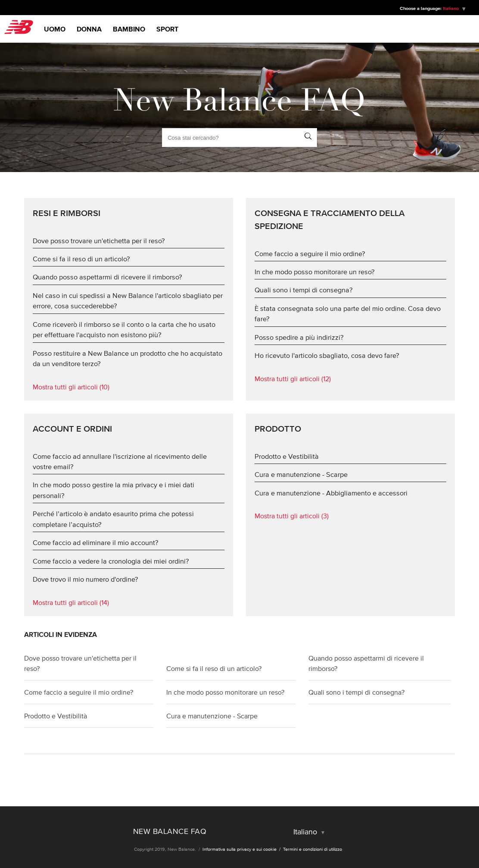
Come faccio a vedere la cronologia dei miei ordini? (111, 561)
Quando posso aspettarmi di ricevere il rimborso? (107, 277)
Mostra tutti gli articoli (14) (71, 602)
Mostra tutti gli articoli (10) (71, 387)
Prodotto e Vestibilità (287, 456)
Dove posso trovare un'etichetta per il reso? (99, 241)
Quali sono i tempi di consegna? (304, 290)
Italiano (451, 8)
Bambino (129, 29)
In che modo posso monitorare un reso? (315, 272)
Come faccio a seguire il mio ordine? (310, 254)
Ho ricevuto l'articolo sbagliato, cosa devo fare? (327, 355)
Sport (167, 29)
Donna (89, 29)
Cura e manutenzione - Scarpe (301, 474)
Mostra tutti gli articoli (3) (292, 516)
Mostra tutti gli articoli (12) (293, 379)
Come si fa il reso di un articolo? (81, 259)
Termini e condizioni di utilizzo (313, 849)
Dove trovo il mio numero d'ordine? (86, 579)
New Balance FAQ (170, 831)
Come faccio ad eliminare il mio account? (96, 542)
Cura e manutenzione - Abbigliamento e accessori (331, 493)
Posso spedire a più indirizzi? (299, 337)
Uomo (55, 29)
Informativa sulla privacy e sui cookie (240, 849)
